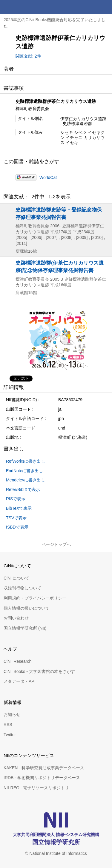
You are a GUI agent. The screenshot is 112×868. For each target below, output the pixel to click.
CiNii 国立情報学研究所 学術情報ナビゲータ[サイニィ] (26, 7)
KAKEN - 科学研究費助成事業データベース (44, 768)
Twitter (10, 735)
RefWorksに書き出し (26, 461)
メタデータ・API (20, 681)
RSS (8, 725)
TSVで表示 (16, 518)
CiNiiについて (16, 578)
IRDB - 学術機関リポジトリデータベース (42, 778)
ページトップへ (56, 544)
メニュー (105, 7)
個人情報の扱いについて (27, 608)
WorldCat (48, 177)
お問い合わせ (16, 618)
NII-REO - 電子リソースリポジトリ (36, 788)
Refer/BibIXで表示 (23, 489)
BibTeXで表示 (19, 508)
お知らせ (12, 714)
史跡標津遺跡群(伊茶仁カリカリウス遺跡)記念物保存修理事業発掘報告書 (60, 267)
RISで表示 (16, 499)
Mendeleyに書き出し (26, 480)
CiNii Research (17, 661)
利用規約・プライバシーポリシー (35, 598)
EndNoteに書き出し (24, 471)
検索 (90, 7)
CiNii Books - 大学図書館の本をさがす (39, 671)
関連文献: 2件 (28, 56)
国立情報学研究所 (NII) (25, 628)
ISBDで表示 (17, 527)
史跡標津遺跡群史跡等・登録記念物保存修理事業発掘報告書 (59, 213)
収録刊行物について (22, 588)
